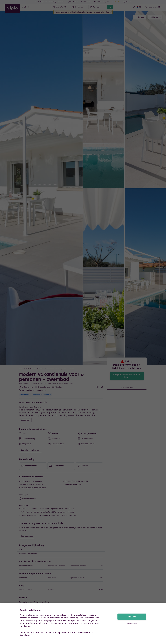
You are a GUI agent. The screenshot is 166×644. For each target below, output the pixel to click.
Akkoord (132, 617)
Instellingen (132, 623)
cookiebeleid (74, 623)
